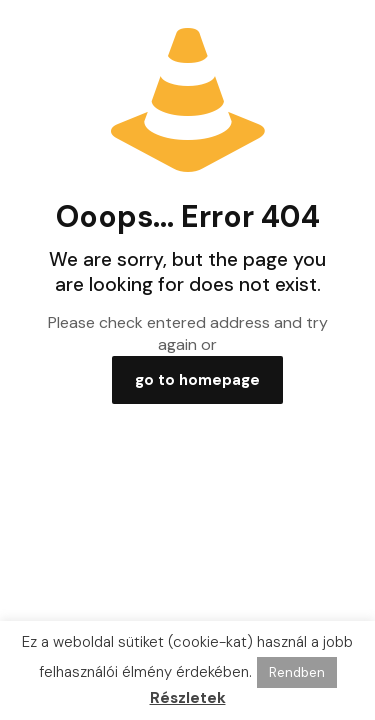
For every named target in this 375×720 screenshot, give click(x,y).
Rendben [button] (297, 672)
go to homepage (197, 380)
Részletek (188, 698)
